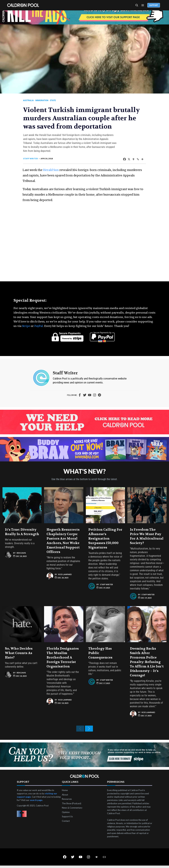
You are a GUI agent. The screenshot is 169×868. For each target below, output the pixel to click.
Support (154, 5)
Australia (31, 100)
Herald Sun (54, 170)
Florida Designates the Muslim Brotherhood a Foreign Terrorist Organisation (63, 657)
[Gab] (131, 159)
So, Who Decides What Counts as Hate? (19, 653)
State (55, 100)
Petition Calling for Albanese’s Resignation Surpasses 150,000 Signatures (105, 538)
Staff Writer (33, 159)
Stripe (26, 326)
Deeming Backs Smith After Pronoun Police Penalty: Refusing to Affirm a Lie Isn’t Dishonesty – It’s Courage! (147, 662)
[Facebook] (122, 159)
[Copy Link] (136, 159)
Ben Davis (21, 553)
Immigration (44, 100)
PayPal (39, 326)
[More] (140, 159)
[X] (127, 159)
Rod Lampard (65, 574)
